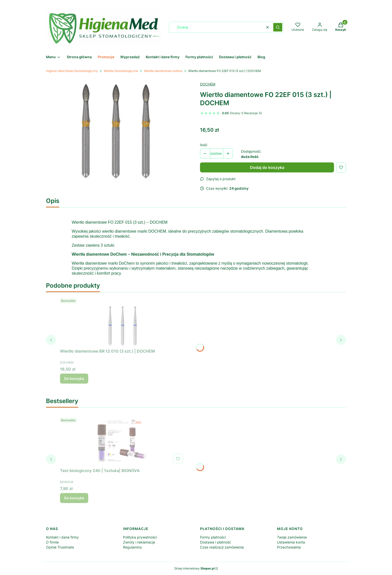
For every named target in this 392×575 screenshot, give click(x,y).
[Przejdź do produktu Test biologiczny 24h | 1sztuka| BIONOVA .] (122, 441)
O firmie (52, 542)
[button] (278, 27)
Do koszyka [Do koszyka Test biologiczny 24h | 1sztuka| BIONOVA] (74, 498)
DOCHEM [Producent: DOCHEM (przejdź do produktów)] (208, 84)
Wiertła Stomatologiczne (121, 71)
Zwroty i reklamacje (139, 542)
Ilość (204, 145)
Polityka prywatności (140, 537)
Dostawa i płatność (215, 542)
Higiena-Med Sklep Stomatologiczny (72, 71)
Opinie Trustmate (60, 547)
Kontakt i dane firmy (62, 537)
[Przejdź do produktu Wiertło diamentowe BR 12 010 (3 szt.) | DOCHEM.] (122, 321)
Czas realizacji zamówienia (222, 547)
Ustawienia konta (291, 542)
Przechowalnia (289, 547)
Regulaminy (132, 547)
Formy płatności (213, 537)
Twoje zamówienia (292, 537)
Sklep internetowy (194, 568)
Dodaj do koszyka (267, 167)
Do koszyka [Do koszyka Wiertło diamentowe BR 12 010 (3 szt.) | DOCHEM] (74, 378)
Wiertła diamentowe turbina (163, 71)
